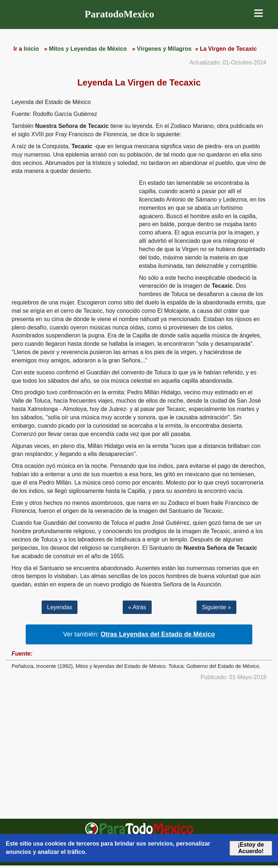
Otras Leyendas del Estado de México (158, 634)
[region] (72, 235)
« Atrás (137, 607)
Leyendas (60, 607)
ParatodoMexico (119, 14)
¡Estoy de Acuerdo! (251, 848)
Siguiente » (216, 607)
